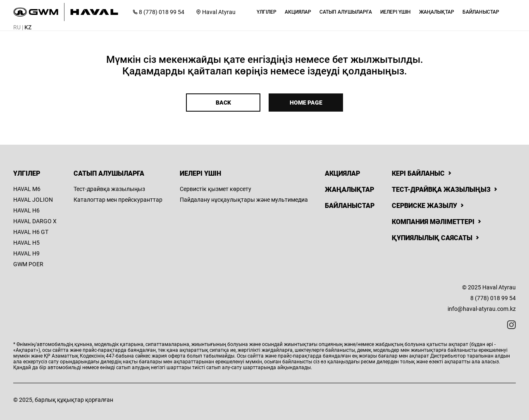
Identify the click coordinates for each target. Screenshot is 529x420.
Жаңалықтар (349, 190)
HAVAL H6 (26, 210)
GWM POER (28, 264)
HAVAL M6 (27, 189)
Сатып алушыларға (109, 173)
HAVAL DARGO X (35, 221)
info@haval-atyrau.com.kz (482, 309)
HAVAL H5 (26, 243)
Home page (306, 103)
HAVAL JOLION (33, 200)
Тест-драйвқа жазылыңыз (109, 189)
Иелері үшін (200, 173)
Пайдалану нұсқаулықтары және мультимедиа (244, 200)
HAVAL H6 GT (31, 232)
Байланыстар (350, 206)
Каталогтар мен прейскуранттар (118, 200)
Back (223, 103)
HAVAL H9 (26, 253)
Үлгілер (27, 173)
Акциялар (342, 173)
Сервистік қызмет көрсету (216, 189)
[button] (267, 12)
